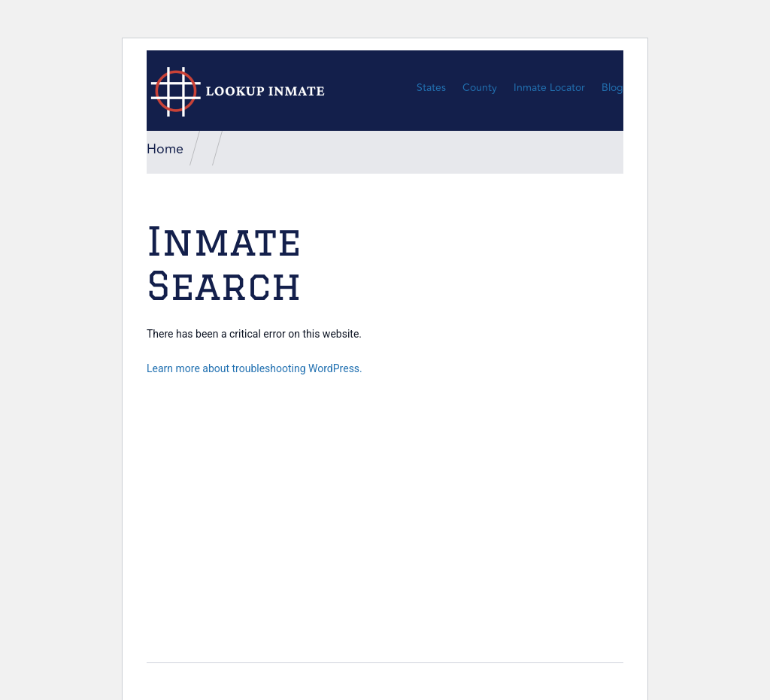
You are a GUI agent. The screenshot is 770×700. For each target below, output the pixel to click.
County (480, 88)
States (431, 88)
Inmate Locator (549, 88)
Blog (612, 88)
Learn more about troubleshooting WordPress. (255, 368)
